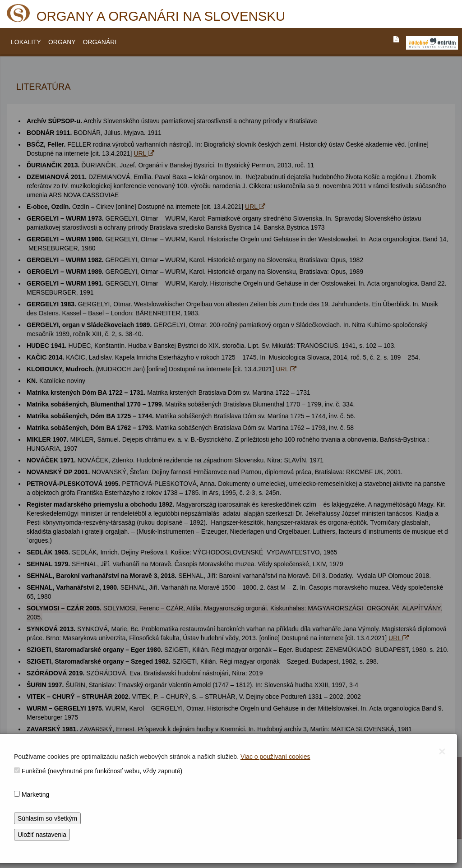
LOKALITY (26, 42)
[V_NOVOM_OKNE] (432, 43)
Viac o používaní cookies (275, 757)
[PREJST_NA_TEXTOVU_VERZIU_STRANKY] (396, 39)
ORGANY (62, 42)
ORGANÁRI (100, 42)
